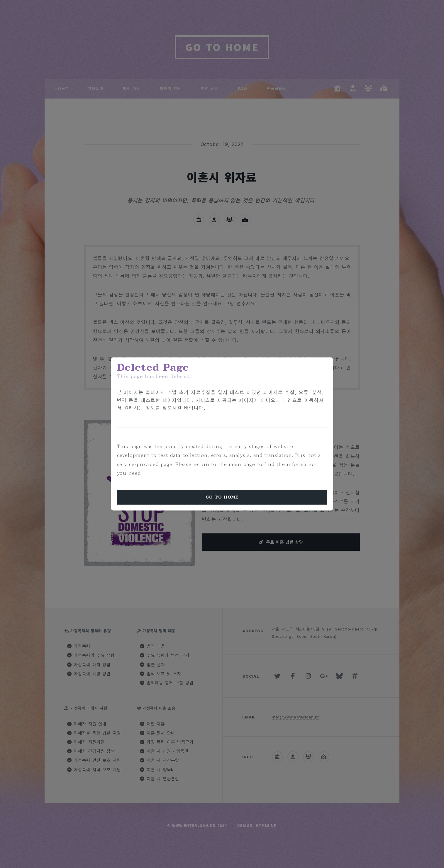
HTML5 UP (266, 826)
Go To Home (222, 497)
